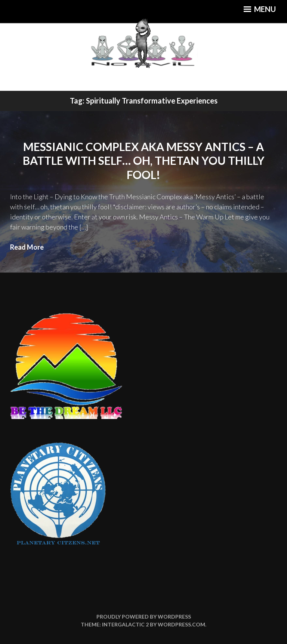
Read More (27, 247)
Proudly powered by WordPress (144, 617)
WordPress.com (181, 624)
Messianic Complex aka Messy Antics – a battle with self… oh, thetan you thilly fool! (144, 161)
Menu (260, 9)
